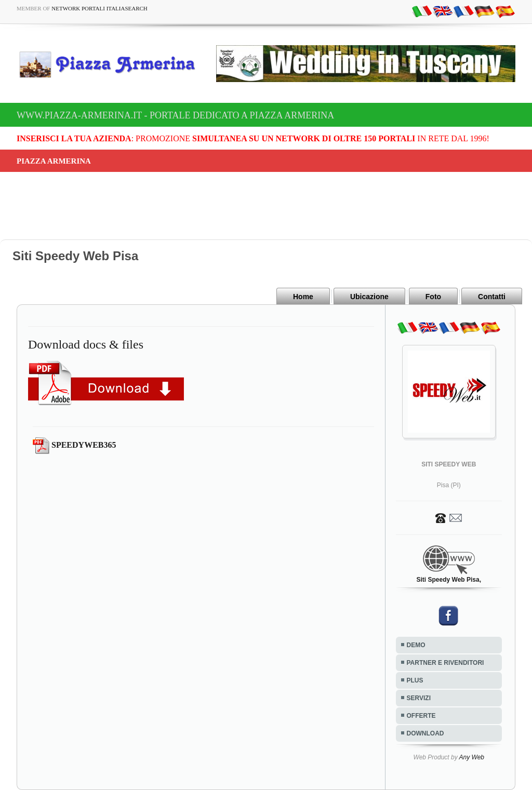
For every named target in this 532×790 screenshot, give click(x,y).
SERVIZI (419, 698)
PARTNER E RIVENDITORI (445, 663)
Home (303, 297)
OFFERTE (421, 716)
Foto (433, 297)
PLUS (415, 680)
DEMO (416, 645)
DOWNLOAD (425, 733)
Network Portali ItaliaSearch (99, 8)
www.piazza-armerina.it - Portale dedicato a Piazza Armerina (175, 115)
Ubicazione (369, 297)
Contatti (492, 297)
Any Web (472, 757)
